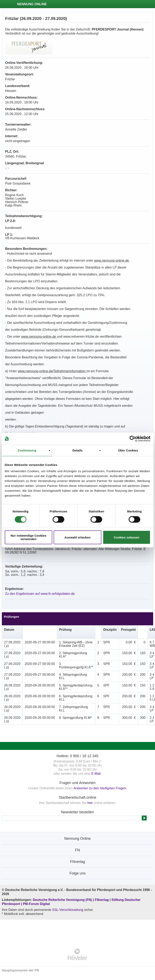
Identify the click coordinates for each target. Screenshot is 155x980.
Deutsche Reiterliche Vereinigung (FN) (62, 900)
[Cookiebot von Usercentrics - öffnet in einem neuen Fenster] (132, 439)
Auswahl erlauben (77, 537)
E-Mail (96, 774)
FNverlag (102, 900)
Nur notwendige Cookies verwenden (29, 537)
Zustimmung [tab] (27, 450)
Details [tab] (78, 450)
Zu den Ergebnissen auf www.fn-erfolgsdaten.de (40, 594)
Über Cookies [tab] (128, 450)
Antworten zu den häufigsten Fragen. (100, 788)
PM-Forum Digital (36, 904)
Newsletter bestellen (77, 812)
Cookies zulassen (126, 537)
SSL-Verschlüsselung (68, 910)
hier (90, 803)
